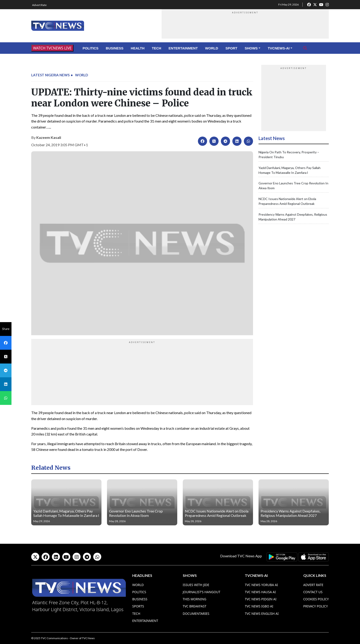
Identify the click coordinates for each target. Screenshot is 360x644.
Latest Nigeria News (50, 75)
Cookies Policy (316, 599)
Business (115, 48)
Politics (91, 48)
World (212, 48)
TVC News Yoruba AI (261, 585)
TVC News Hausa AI (260, 592)
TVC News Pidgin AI (261, 599)
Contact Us (313, 592)
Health (138, 48)
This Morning (195, 599)
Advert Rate (39, 5)
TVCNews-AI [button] (279, 48)
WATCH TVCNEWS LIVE (52, 48)
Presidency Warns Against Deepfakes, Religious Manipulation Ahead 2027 (290, 513)
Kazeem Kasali (49, 137)
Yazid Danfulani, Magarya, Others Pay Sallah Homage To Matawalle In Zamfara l (66, 513)
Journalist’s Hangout (202, 592)
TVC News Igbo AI (259, 606)
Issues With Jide (196, 585)
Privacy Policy (316, 606)
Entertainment (183, 48)
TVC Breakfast (195, 606)
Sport (231, 48)
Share (6, 329)
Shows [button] (251, 48)
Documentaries (196, 614)
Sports (138, 606)
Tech (156, 48)
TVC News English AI (262, 614)
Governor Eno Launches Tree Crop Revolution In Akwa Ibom (136, 513)
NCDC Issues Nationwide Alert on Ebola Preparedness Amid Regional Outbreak (217, 513)
